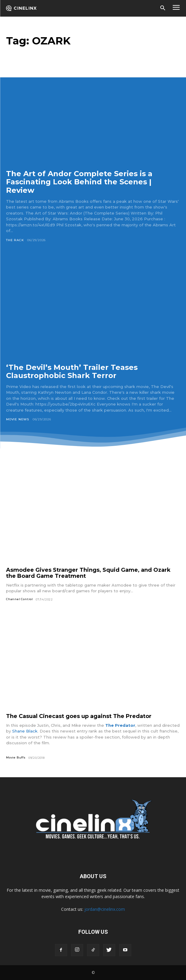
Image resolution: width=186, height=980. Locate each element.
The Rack (15, 240)
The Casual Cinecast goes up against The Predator (79, 716)
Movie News (18, 419)
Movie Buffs (16, 757)
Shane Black (25, 731)
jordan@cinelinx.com (105, 909)
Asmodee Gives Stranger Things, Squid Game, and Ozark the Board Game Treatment (88, 573)
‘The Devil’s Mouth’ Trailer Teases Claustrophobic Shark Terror (72, 372)
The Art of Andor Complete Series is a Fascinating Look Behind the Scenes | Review (79, 182)
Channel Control (20, 599)
